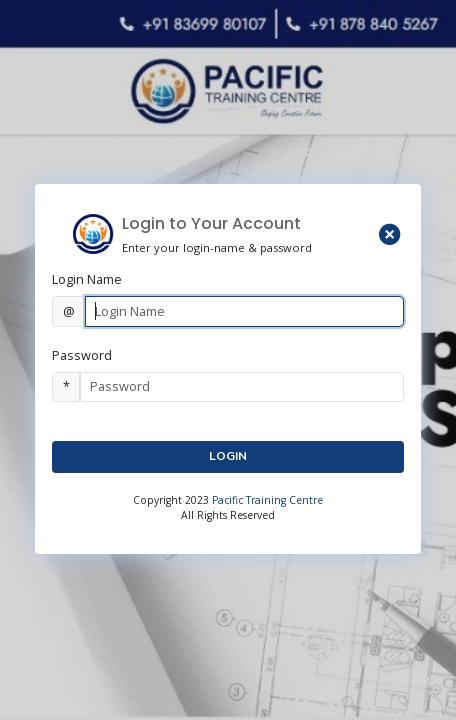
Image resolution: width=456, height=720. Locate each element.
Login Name (87, 279)
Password (82, 355)
